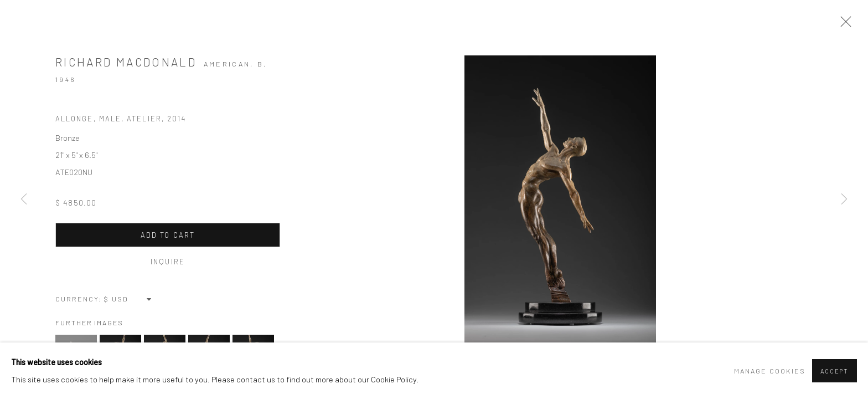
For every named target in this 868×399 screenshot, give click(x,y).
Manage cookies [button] (770, 371)
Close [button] (843, 25)
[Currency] (128, 299)
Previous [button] (24, 199)
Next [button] (844, 199)
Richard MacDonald (126, 62)
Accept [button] (835, 371)
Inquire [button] (168, 262)
